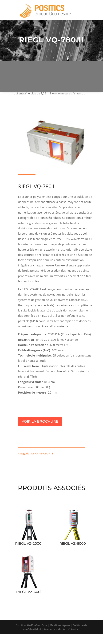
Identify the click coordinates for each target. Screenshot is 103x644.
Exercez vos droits (55, 629)
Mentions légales (60, 625)
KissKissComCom (37, 625)
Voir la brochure (40, 421)
